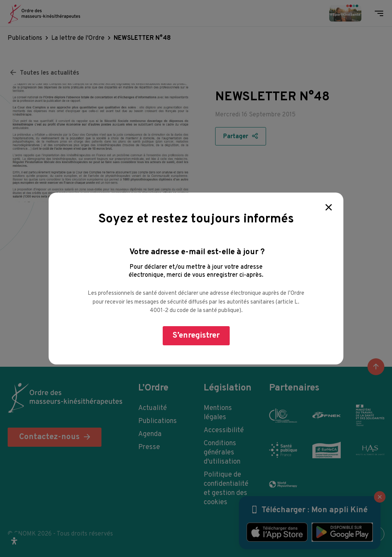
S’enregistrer (196, 336)
